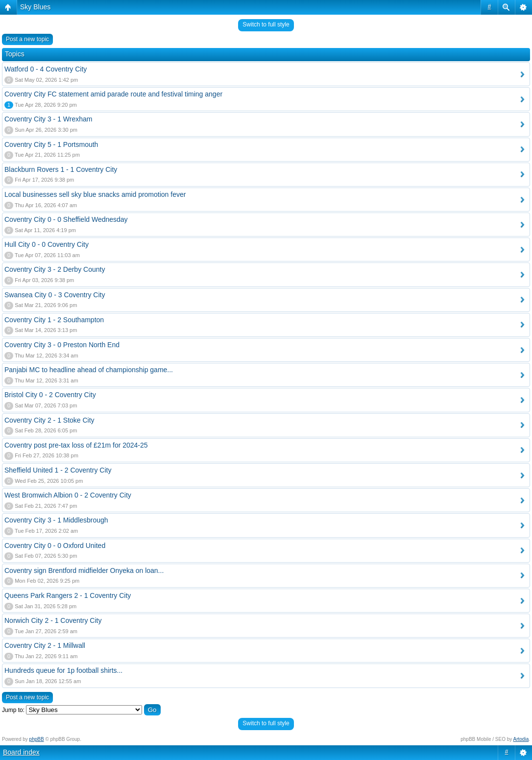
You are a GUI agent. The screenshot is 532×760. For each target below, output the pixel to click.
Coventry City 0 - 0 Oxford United (55, 546)
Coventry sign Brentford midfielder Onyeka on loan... (84, 570)
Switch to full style (266, 24)
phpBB (37, 739)
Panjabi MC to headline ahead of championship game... (89, 370)
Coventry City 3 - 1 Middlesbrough (56, 520)
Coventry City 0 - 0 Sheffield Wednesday (66, 219)
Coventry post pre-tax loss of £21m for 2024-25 (76, 445)
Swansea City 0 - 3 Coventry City (55, 295)
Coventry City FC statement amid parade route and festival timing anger (113, 94)
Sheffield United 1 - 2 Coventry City (58, 470)
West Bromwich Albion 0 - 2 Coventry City (68, 495)
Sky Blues (35, 7)
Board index (21, 752)
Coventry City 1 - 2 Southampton (54, 320)
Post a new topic (27, 39)
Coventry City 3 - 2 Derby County (55, 269)
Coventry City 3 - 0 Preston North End (62, 345)
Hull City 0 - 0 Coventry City (47, 244)
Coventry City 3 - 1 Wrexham (48, 119)
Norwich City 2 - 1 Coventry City (53, 620)
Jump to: (13, 710)
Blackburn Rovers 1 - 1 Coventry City (61, 169)
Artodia (521, 739)
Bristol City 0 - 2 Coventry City (50, 395)
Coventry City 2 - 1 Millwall (45, 645)
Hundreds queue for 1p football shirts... (63, 670)
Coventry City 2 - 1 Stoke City (49, 420)
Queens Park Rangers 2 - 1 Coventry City (68, 595)
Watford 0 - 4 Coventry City (46, 69)
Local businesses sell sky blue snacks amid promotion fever (95, 194)
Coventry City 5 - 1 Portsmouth (51, 144)
